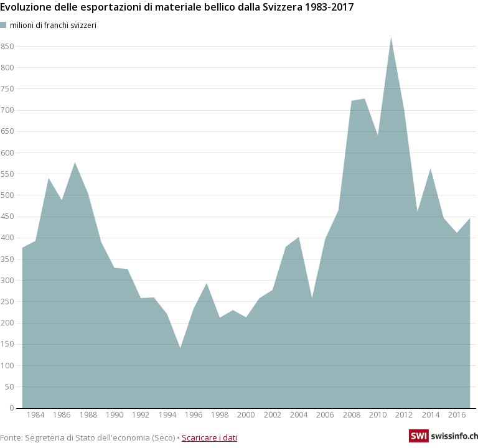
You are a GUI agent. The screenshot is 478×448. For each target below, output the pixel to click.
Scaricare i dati (209, 437)
